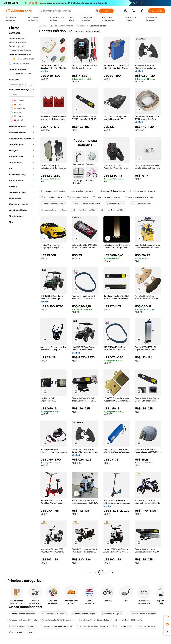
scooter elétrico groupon (84, 614)
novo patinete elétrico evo (53, 191)
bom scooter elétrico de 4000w (86, 204)
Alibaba (43, 26)
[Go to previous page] (89, 572)
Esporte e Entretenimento (62, 26)
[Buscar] (106, 11)
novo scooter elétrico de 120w (107, 197)
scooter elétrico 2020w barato (143, 614)
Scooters (81, 26)
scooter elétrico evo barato (112, 191)
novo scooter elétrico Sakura (54, 210)
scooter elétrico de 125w (84, 210)
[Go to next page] (112, 572)
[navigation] (22, 299)
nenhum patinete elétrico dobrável (58, 620)
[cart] (134, 11)
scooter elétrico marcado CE (22, 614)
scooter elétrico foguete (21, 632)
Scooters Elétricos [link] (98, 26)
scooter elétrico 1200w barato (128, 620)
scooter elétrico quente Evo (54, 204)
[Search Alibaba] (67, 11)
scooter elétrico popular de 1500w (57, 626)
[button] (96, 11)
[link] (167, 617)
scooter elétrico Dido (115, 204)
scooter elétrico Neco (51, 197)
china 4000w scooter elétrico (23, 626)
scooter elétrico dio (123, 626)
